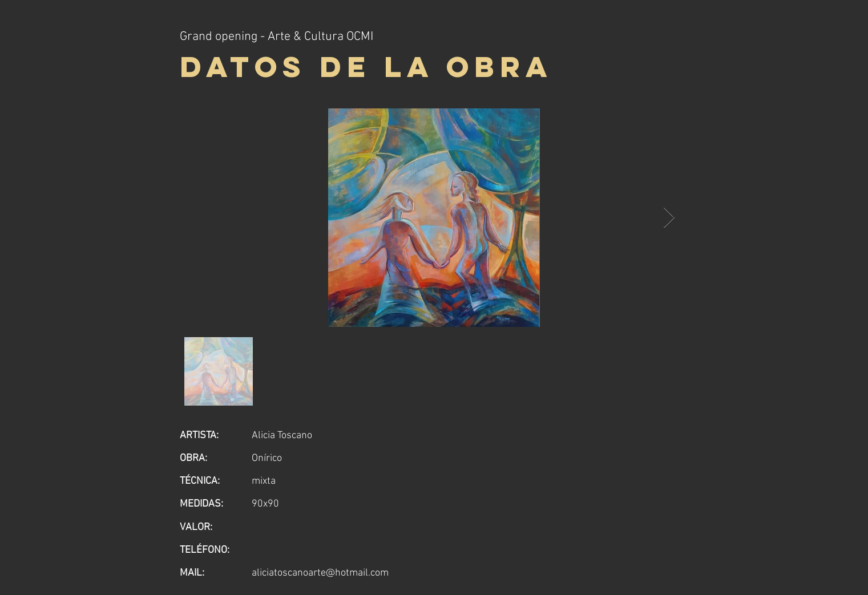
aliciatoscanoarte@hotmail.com (320, 573)
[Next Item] (669, 218)
